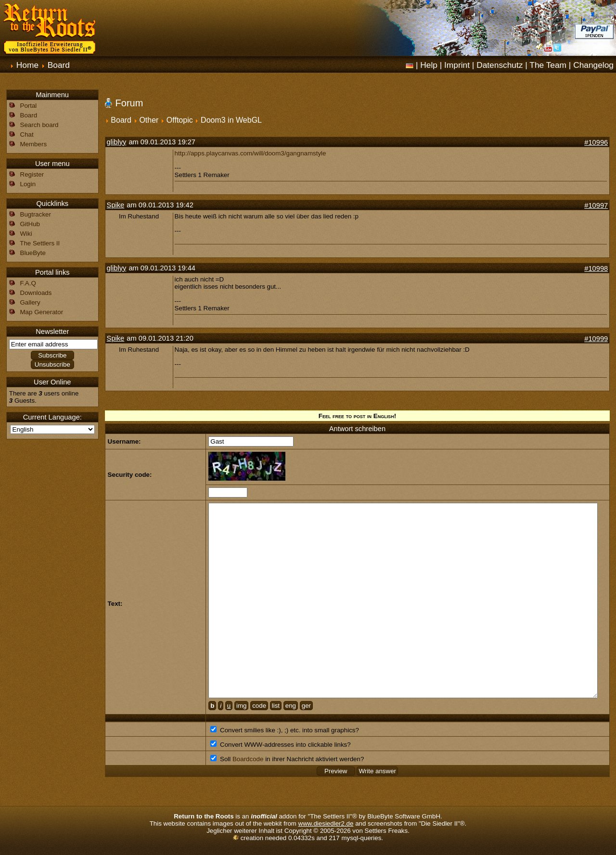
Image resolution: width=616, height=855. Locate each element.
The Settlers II (40, 243)
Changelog (593, 65)
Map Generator (42, 312)
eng (291, 706)
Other (149, 120)
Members (34, 144)
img (241, 706)
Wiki (26, 234)
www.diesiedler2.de (326, 823)
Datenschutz (500, 65)
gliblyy (117, 142)
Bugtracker (36, 214)
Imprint (457, 65)
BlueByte (33, 253)
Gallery (30, 302)
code (259, 706)
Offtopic (180, 120)
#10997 (596, 205)
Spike (116, 205)
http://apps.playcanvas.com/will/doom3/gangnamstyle (250, 153)
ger (306, 706)
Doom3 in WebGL (231, 120)
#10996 (596, 142)
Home (27, 65)
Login (28, 184)
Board (59, 65)
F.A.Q (28, 283)
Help (429, 65)
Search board (39, 125)
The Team (548, 65)
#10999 (596, 339)
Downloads (36, 293)
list (276, 706)
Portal (29, 106)
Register (32, 174)
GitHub (30, 224)
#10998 (596, 268)
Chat (27, 134)
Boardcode (248, 759)
